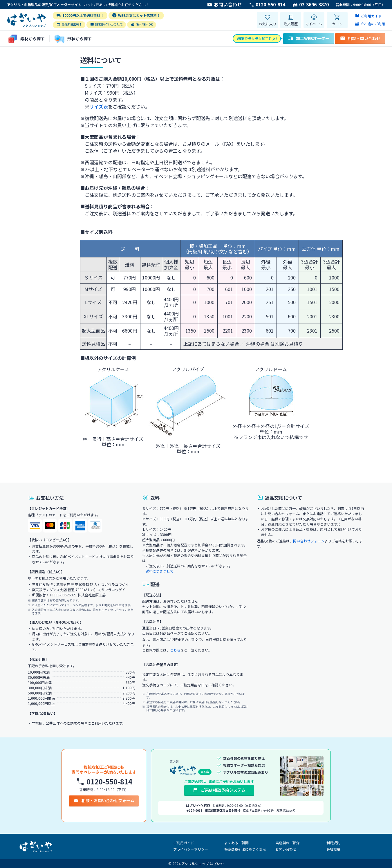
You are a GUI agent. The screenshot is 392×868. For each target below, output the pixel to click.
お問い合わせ (224, 5)
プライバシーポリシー (191, 849)
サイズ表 (99, 107)
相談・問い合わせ (360, 38)
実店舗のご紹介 (288, 843)
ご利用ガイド (184, 843)
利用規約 (333, 843)
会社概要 (333, 849)
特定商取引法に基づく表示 (245, 849)
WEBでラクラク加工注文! (257, 38)
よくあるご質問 (236, 843)
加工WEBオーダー (309, 38)
